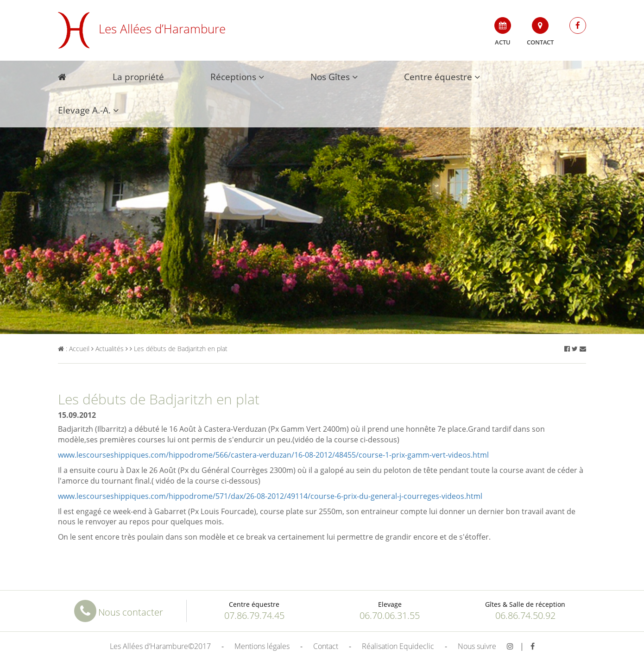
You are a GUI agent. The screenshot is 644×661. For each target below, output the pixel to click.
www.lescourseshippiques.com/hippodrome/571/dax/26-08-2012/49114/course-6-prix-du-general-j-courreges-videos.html (270, 496)
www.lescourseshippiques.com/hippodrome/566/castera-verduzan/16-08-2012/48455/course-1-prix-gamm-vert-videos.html (273, 455)
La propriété (138, 77)
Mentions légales (262, 646)
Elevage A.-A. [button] (88, 110)
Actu (503, 32)
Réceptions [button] (237, 77)
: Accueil (74, 349)
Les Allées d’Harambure (142, 29)
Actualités (107, 349)
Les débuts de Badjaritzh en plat (179, 349)
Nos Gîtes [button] (334, 77)
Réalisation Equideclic (398, 646)
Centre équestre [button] (442, 77)
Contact (540, 32)
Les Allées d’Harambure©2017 (160, 646)
